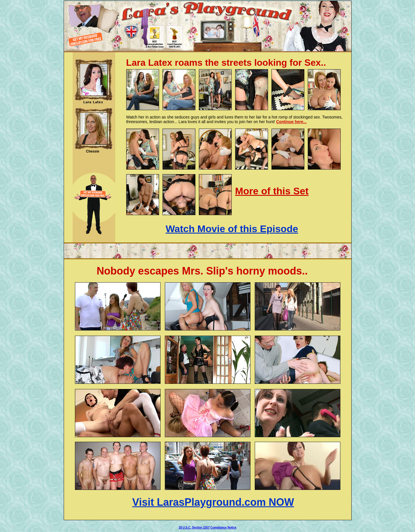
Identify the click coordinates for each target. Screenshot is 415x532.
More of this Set (272, 191)
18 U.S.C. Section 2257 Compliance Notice (207, 528)
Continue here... (291, 122)
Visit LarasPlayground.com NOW (213, 502)
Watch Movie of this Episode (232, 229)
